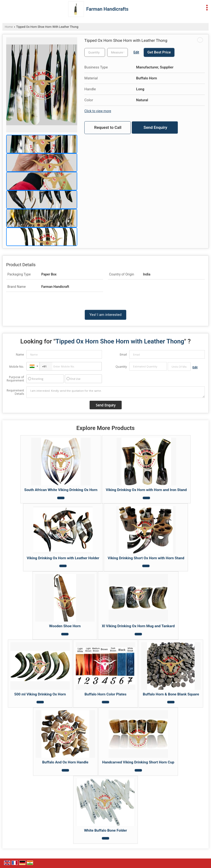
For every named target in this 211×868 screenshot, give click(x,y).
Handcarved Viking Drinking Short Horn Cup (138, 762)
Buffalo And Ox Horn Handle (65, 762)
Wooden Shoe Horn (65, 626)
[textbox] (117, 52)
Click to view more (98, 111)
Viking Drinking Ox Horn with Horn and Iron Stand (146, 490)
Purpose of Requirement (15, 379)
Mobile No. (17, 367)
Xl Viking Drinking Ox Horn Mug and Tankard (138, 626)
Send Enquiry (155, 127)
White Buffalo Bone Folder (106, 830)
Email (123, 354)
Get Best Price (159, 52)
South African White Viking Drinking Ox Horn (61, 490)
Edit (136, 52)
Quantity (121, 367)
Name (20, 354)
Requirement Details (15, 392)
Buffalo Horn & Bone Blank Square (171, 694)
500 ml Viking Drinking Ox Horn (40, 694)
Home (9, 27)
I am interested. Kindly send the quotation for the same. (116, 392)
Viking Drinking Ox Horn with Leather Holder (63, 558)
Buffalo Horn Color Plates (106, 694)
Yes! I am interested (106, 315)
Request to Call (108, 127)
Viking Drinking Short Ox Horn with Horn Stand (146, 558)
